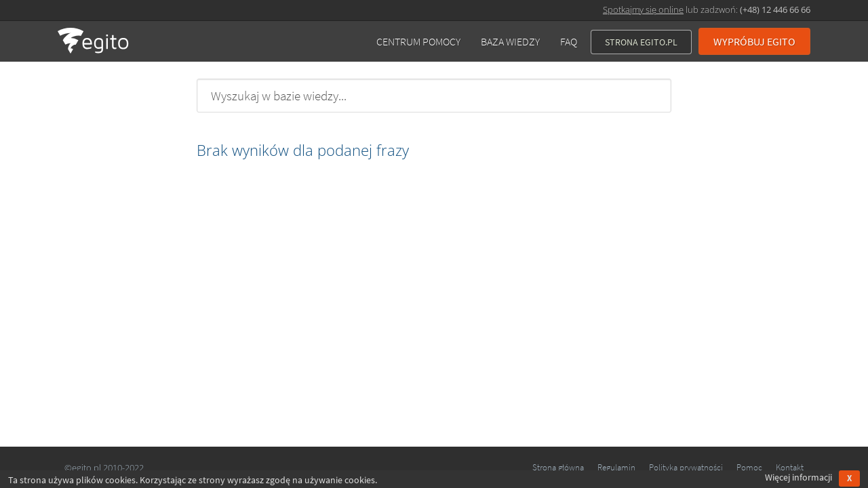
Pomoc (749, 467)
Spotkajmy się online (643, 9)
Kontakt (790, 467)
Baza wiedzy (510, 41)
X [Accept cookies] (849, 478)
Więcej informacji (798, 477)
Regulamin (616, 467)
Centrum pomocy (418, 41)
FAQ (569, 41)
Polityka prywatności (686, 467)
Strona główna (558, 467)
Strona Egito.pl (641, 42)
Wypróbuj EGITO (754, 41)
